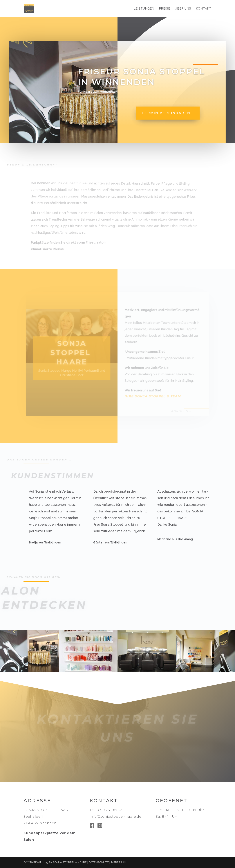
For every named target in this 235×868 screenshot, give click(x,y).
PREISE (165, 9)
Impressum (118, 862)
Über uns (183, 9)
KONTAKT (204, 9)
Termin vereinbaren (145, 113)
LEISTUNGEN (144, 9)
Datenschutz (99, 862)
